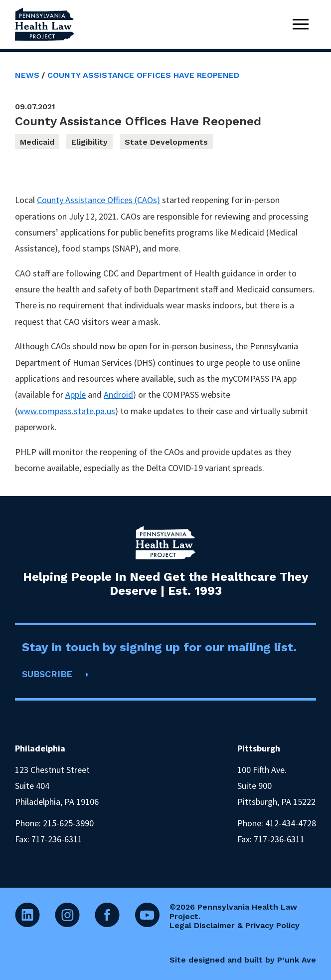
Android (118, 394)
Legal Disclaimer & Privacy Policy (235, 925)
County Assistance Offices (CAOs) (98, 200)
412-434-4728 (291, 823)
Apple (76, 394)
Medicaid (37, 142)
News (27, 75)
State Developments (166, 142)
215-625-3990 (68, 823)
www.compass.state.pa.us (66, 411)
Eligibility (89, 142)
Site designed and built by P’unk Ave (243, 960)
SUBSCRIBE (47, 674)
